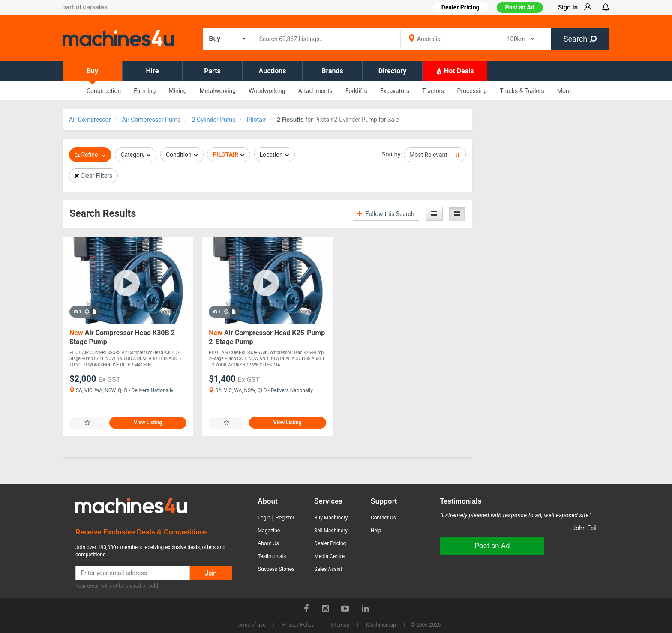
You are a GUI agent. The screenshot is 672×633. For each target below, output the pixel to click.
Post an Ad (520, 7)
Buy (92, 71)
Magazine (269, 531)
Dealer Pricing (330, 543)
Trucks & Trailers (522, 91)
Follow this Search (385, 214)
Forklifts (356, 91)
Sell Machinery (331, 531)
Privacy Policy (298, 625)
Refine (90, 155)
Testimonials (272, 556)
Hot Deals (455, 71)
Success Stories (276, 569)
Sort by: (392, 154)
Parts (212, 71)
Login (264, 518)
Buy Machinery (331, 518)
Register (285, 518)
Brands (332, 71)
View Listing (148, 423)
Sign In (568, 7)
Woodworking (267, 91)
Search (580, 39)
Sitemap (340, 625)
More (564, 91)
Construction (104, 91)
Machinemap (381, 625)
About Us (268, 543)
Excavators (395, 91)
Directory (393, 71)
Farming (145, 91)
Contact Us (383, 518)
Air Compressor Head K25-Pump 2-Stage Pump (267, 337)
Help (376, 531)
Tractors (433, 91)
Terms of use (251, 625)
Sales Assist (328, 569)
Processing (472, 91)
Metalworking (218, 91)
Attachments (315, 91)
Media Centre (329, 556)
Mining (177, 91)
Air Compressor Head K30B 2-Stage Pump (123, 337)
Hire (153, 71)
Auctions (273, 71)
